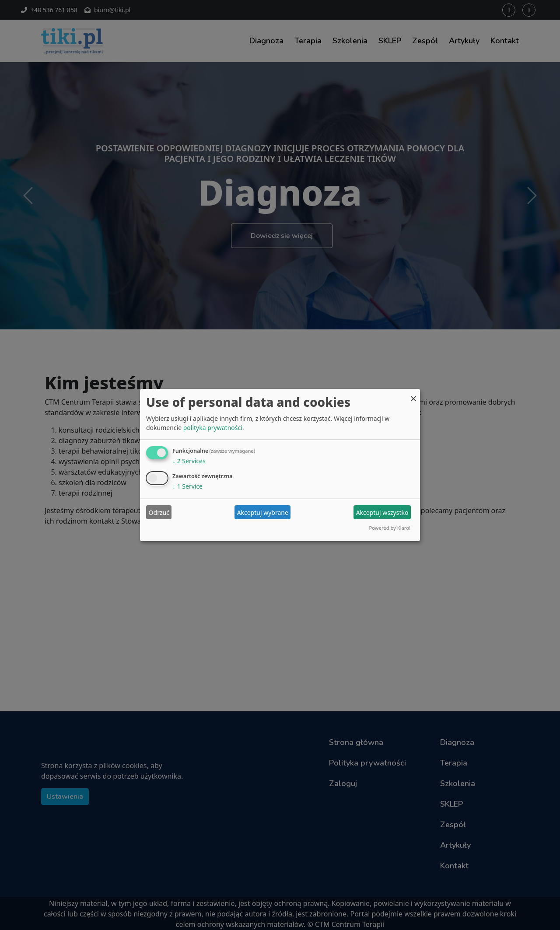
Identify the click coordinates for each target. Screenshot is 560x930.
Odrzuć (159, 512)
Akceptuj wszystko (382, 512)
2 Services (189, 461)
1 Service (187, 486)
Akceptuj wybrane (263, 512)
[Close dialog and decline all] (413, 394)
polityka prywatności (213, 428)
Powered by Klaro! (390, 528)
